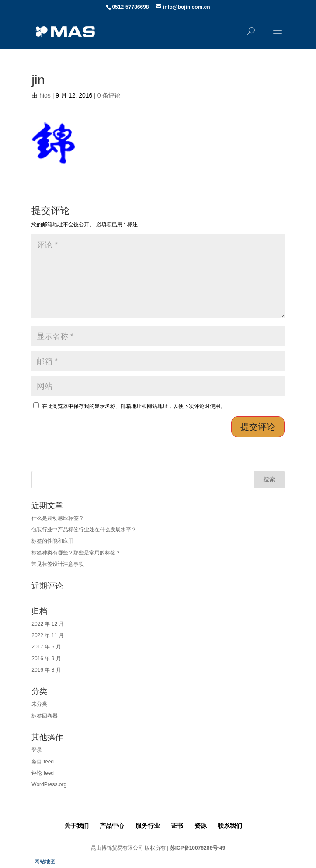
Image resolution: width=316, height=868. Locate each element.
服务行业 (148, 826)
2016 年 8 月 (46, 670)
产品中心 (112, 826)
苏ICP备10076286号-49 (198, 848)
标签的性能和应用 (52, 541)
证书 (177, 826)
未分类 (39, 704)
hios (45, 95)
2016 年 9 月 (46, 659)
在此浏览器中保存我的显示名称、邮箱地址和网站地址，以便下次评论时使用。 (134, 406)
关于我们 (76, 826)
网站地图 (45, 861)
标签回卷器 (45, 716)
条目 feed (43, 762)
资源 (201, 826)
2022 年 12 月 (48, 624)
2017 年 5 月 (46, 647)
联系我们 (230, 826)
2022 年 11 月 (48, 635)
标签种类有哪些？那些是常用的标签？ (76, 553)
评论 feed (43, 773)
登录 (37, 750)
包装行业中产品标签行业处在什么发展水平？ (84, 530)
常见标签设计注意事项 (58, 564)
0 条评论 (109, 95)
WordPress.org (49, 784)
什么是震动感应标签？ (58, 518)
